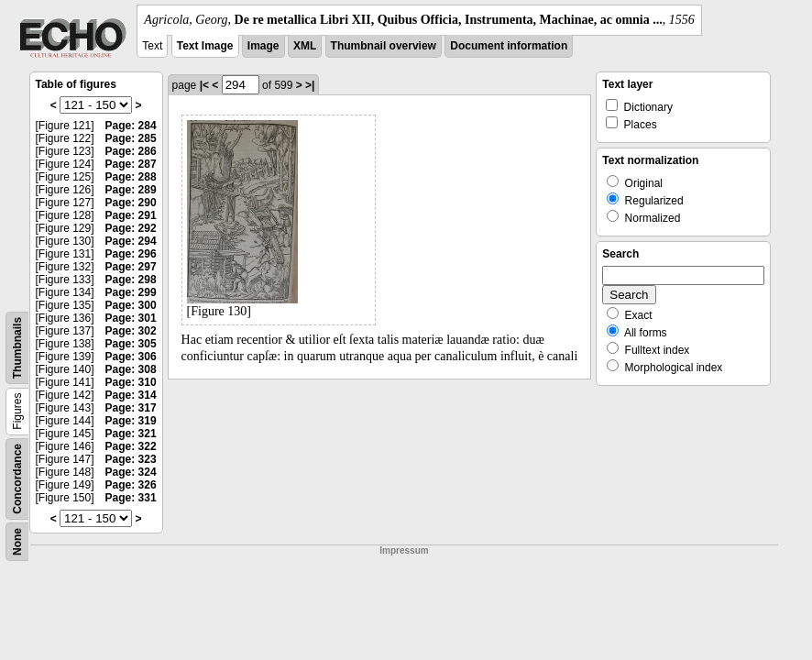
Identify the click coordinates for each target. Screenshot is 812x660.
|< (204, 85)
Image (263, 46)
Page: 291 (131, 215)
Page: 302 (131, 331)
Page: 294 (131, 241)
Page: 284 (131, 126)
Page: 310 (131, 382)
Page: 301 (131, 318)
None (17, 542)
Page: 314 (131, 395)
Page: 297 (131, 267)
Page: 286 (131, 151)
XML (305, 46)
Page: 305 (131, 344)
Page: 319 (131, 421)
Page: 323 (131, 459)
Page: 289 (131, 190)
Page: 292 (131, 228)
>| (310, 85)
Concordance (17, 479)
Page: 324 (131, 472)
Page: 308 (131, 369)
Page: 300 (131, 305)
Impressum (404, 550)
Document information (509, 46)
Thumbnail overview (384, 46)
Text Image (205, 46)
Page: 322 (131, 446)
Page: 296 (131, 254)
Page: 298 (131, 280)
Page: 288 (131, 177)
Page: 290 (131, 203)
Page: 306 (131, 357)
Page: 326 (131, 485)
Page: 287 (131, 164)
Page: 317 (131, 408)
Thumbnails (17, 348)
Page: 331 (131, 498)
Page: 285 (131, 138)
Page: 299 (131, 292)
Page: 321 (131, 434)
